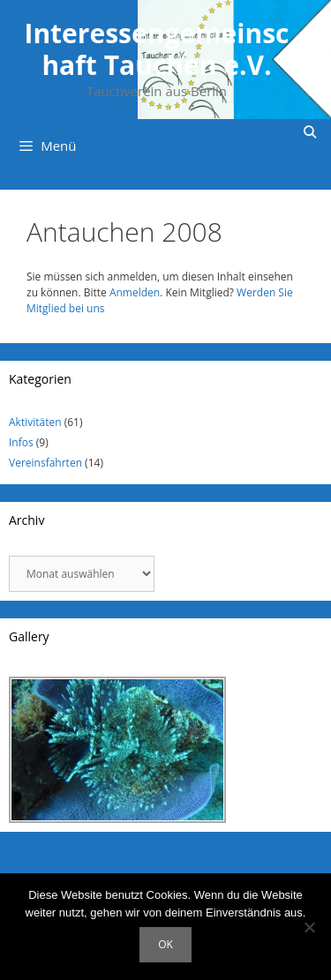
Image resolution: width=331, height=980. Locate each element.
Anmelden (135, 292)
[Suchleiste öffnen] (310, 132)
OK (165, 944)
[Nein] (309, 927)
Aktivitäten (35, 422)
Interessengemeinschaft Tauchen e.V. (156, 49)
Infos (21, 442)
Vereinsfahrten (45, 463)
